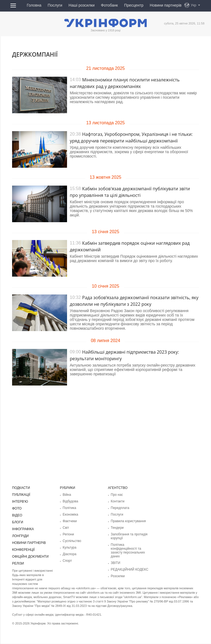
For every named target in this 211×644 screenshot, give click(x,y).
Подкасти (21, 488)
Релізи (18, 563)
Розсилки (118, 576)
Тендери (117, 528)
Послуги (55, 5)
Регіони (68, 534)
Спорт (67, 561)
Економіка (70, 514)
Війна (67, 495)
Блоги (18, 522)
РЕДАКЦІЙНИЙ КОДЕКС (130, 569)
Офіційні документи (30, 557)
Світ (66, 528)
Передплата (120, 508)
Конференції (23, 550)
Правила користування (128, 521)
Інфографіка (23, 529)
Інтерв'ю (20, 502)
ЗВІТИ (116, 563)
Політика (69, 508)
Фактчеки (70, 521)
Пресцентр (134, 5)
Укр (194, 5)
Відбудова (70, 501)
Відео (17, 515)
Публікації (21, 495)
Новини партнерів (166, 5)
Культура (70, 547)
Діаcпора (70, 554)
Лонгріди (20, 536)
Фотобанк (109, 5)
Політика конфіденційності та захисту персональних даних (128, 551)
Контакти (118, 501)
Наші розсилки (82, 5)
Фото (17, 508)
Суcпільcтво (72, 541)
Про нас (117, 495)
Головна (34, 5)
